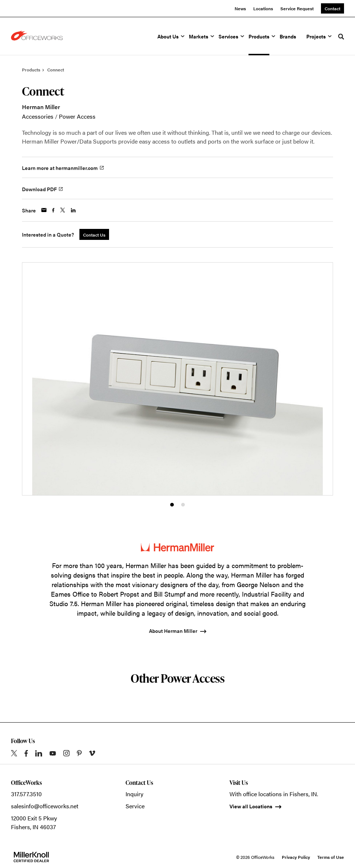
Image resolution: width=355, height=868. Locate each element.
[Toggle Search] (341, 37)
